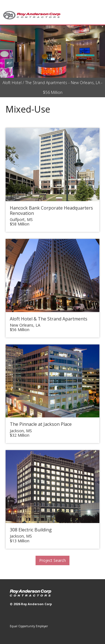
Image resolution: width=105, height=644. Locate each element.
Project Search (53, 560)
